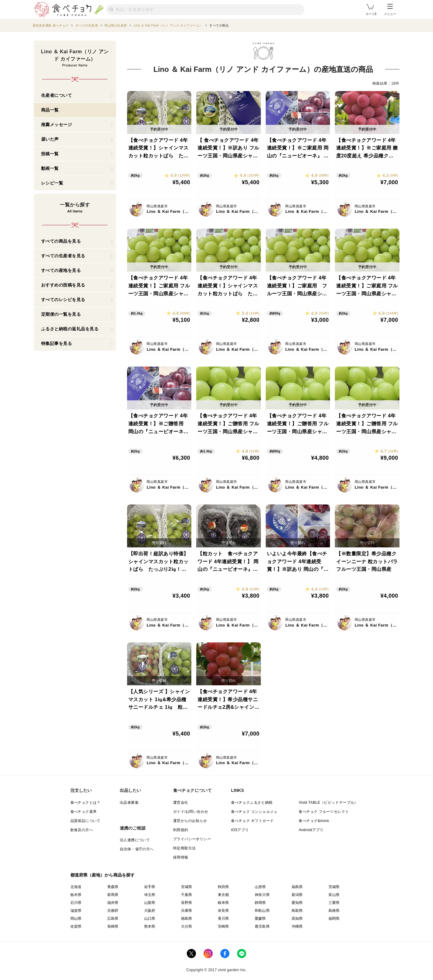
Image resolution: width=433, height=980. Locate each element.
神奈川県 (262, 895)
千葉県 (187, 895)
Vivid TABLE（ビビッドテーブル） (328, 803)
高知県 (297, 919)
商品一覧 (50, 110)
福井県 (113, 903)
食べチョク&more (314, 821)
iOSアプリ (240, 830)
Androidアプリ (311, 830)
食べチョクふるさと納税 (252, 803)
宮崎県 (224, 926)
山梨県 (150, 903)
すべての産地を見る (61, 270)
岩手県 (150, 887)
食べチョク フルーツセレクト (324, 812)
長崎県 (113, 926)
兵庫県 (187, 911)
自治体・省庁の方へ (137, 849)
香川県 (224, 919)
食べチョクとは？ (85, 803)
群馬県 (113, 895)
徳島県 (187, 919)
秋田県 (224, 887)
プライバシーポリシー (192, 839)
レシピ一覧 (52, 183)
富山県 (334, 895)
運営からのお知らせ (190, 821)
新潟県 (297, 895)
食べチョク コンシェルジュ (254, 812)
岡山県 (76, 919)
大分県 (187, 926)
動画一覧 (50, 168)
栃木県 (76, 895)
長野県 (187, 903)
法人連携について (135, 840)
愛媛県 (260, 919)
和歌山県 (262, 911)
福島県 (297, 887)
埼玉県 (150, 895)
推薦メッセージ (57, 125)
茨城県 (334, 887)
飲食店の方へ (82, 830)
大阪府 (150, 911)
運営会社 (181, 803)
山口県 (150, 919)
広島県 (113, 919)
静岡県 (260, 903)
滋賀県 (76, 911)
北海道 (76, 887)
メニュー (390, 10)
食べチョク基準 (84, 812)
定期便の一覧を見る (61, 314)
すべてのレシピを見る (63, 300)
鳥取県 (297, 911)
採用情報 (181, 857)
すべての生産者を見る (63, 256)
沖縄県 (297, 926)
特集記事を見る (57, 343)
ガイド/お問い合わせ (191, 812)
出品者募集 (129, 803)
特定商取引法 (184, 848)
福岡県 (334, 919)
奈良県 (224, 911)
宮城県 (187, 887)
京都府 (113, 911)
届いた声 (50, 139)
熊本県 (150, 926)
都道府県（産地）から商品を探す (103, 875)
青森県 (113, 887)
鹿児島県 (262, 926)
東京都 (224, 895)
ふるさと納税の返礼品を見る (70, 329)
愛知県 (297, 903)
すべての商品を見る (61, 241)
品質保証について (85, 821)
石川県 (76, 903)
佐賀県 (76, 926)
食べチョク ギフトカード (252, 821)
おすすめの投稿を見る (63, 285)
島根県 (334, 911)
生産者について (57, 95)
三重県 (334, 903)
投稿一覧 (50, 154)
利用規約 (181, 830)
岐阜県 (224, 903)
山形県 (260, 887)
